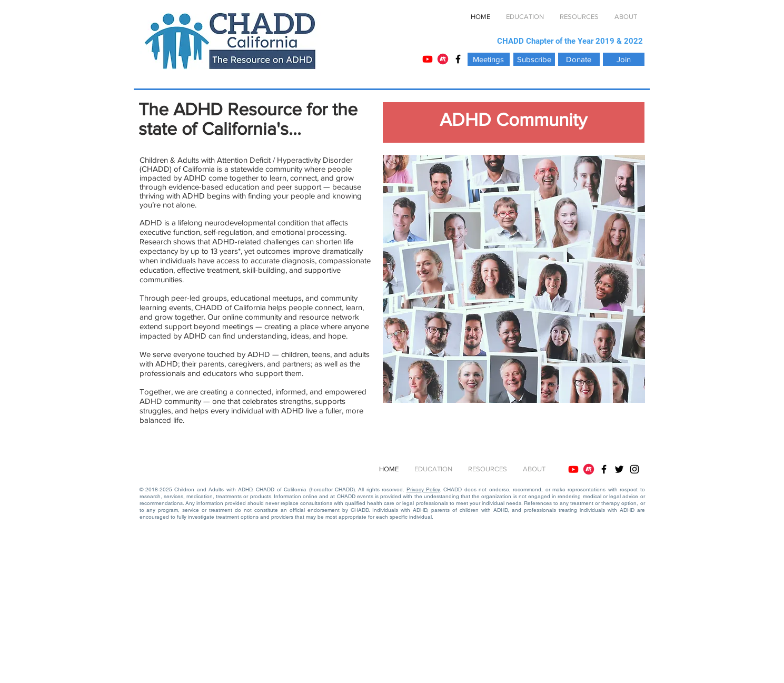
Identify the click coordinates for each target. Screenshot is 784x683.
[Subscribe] (534, 59)
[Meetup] (443, 59)
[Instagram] (634, 469)
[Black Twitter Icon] (619, 469)
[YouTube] (428, 59)
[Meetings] (489, 59)
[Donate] (579, 59)
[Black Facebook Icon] (458, 59)
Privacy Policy (423, 489)
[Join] (624, 59)
